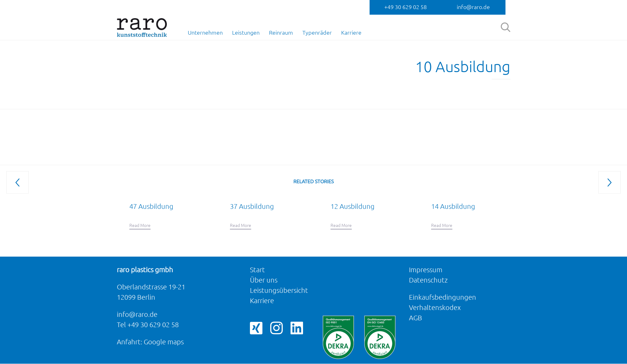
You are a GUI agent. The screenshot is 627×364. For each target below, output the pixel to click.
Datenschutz (428, 280)
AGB (416, 318)
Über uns (264, 280)
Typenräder (317, 32)
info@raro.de (473, 7)
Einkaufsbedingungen (443, 297)
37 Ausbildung (252, 206)
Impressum (426, 270)
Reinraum (281, 32)
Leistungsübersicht (279, 290)
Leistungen (246, 32)
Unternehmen (205, 32)
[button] (140, 226)
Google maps (164, 342)
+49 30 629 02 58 (406, 7)
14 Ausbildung (453, 206)
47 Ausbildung (151, 206)
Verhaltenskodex (435, 307)
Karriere (351, 32)
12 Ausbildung (353, 206)
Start (257, 270)
